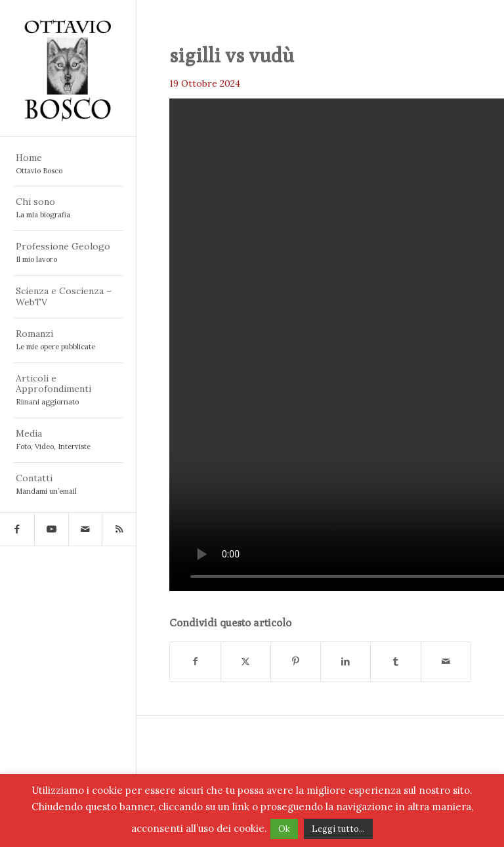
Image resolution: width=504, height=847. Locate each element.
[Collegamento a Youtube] (51, 529)
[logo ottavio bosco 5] (68, 68)
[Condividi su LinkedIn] (346, 662)
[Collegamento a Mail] (85, 529)
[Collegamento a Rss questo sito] (119, 529)
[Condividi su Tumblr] (395, 662)
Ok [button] (284, 829)
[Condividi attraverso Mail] (446, 662)
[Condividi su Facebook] (195, 662)
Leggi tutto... (338, 829)
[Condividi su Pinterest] (296, 662)
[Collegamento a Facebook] (17, 529)
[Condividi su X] (246, 662)
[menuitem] (68, 165)
